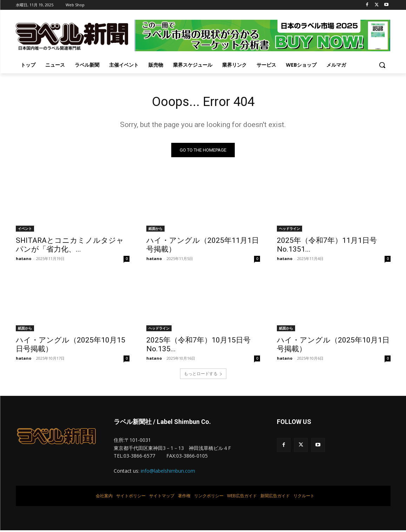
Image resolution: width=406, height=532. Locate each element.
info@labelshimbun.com (168, 473)
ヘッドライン (289, 230)
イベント (25, 230)
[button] (382, 65)
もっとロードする (203, 375)
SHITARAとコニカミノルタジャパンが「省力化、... (70, 247)
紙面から (155, 230)
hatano (24, 260)
